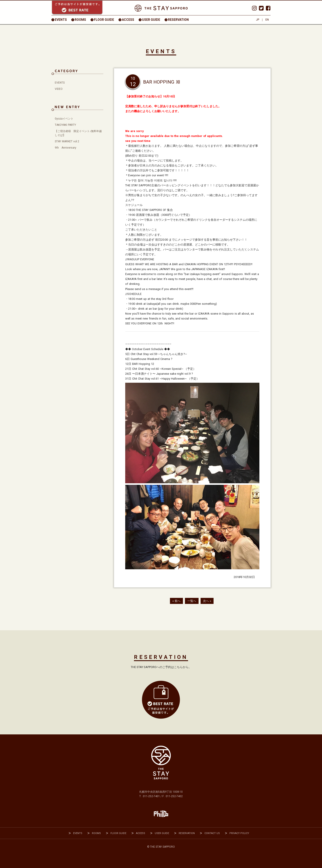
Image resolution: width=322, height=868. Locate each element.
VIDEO (59, 89)
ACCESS (128, 20)
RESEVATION (161, 700)
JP (258, 20)
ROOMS (80, 20)
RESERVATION (178, 20)
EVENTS (61, 20)
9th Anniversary (66, 148)
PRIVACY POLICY (239, 833)
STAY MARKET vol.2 (67, 141)
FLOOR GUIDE (104, 20)
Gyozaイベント (64, 119)
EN (267, 20)
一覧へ (192, 601)
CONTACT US (212, 833)
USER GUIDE (151, 20)
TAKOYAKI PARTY (65, 125)
